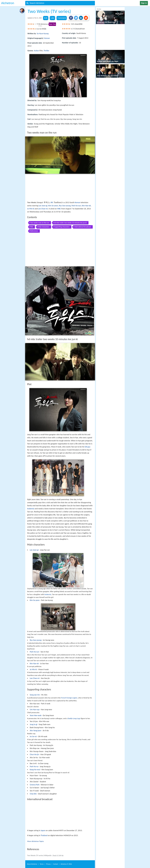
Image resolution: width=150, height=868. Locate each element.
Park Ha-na (34, 766)
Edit (46, 18)
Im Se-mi (33, 736)
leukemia (31, 509)
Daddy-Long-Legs (74, 718)
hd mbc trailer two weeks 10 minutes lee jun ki (70, 223)
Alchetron (8, 3)
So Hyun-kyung (43, 33)
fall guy (88, 447)
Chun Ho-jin (34, 754)
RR (52, 202)
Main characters (44, 227)
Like (52, 18)
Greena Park (35, 785)
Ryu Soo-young (65, 206)
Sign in (144, 3)
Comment (62, 18)
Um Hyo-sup (35, 709)
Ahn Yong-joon (35, 731)
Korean (47, 38)
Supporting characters (62, 227)
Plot (32, 227)
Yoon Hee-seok (36, 715)
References (34, 231)
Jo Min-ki (31, 209)
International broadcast (83, 227)
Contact (56, 864)
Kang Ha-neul (35, 770)
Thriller (46, 51)
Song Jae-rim (35, 695)
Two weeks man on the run (40, 223)
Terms (42, 864)
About (32, 864)
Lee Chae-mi (43, 209)
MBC (59, 209)
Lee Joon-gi (43, 206)
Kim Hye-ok (86, 206)
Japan (43, 830)
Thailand (44, 835)
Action (36, 51)
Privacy (48, 864)
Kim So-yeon (53, 206)
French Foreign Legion (69, 698)
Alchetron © (66, 864)
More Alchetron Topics (35, 841)
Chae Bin (33, 794)
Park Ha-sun (76, 206)
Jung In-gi (33, 724)
